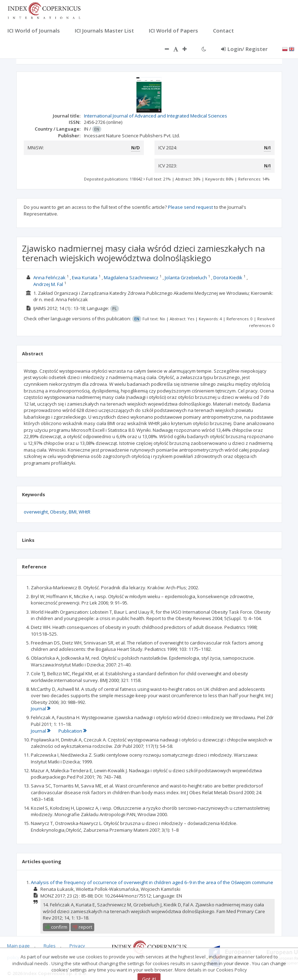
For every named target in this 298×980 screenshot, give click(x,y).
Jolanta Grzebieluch (186, 277)
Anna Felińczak (49, 277)
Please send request (190, 207)
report (82, 927)
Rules (50, 946)
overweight (36, 512)
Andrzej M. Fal (48, 284)
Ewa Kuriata (85, 277)
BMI (73, 512)
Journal (41, 709)
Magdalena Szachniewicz (131, 277)
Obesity (58, 512)
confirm (56, 927)
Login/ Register (244, 49)
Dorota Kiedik (228, 277)
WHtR (85, 512)
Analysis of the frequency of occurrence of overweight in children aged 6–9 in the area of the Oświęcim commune (152, 882)
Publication (72, 731)
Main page (18, 946)
